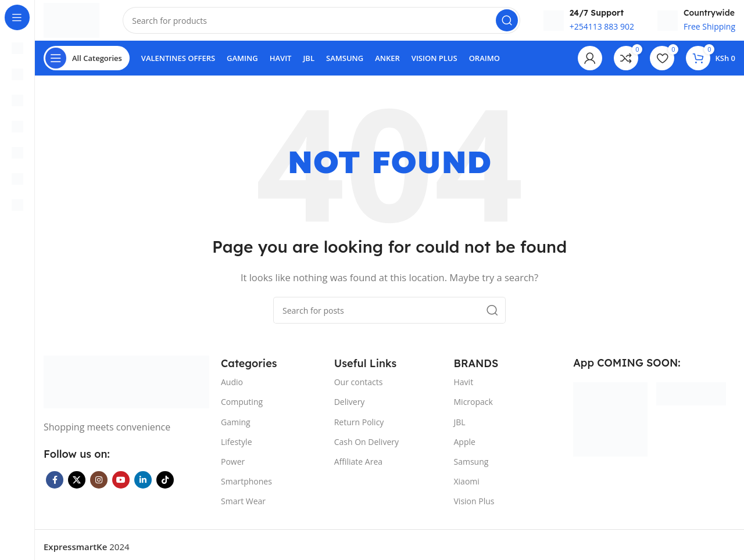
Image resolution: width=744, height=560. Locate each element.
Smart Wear (243, 507)
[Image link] (126, 386)
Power (233, 467)
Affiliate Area (358, 467)
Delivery (350, 408)
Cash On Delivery (366, 447)
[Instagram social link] (99, 486)
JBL (460, 427)
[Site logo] (76, 22)
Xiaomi (467, 487)
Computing (242, 408)
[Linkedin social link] (143, 486)
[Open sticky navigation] (87, 64)
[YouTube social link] (121, 486)
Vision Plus (474, 507)
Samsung (471, 467)
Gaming (236, 427)
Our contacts (359, 388)
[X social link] (77, 486)
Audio (232, 388)
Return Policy (359, 427)
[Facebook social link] (55, 486)
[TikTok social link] (165, 486)
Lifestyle (236, 447)
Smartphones (246, 487)
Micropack (473, 408)
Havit (464, 388)
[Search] (325, 23)
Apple (465, 447)
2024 (87, 552)
